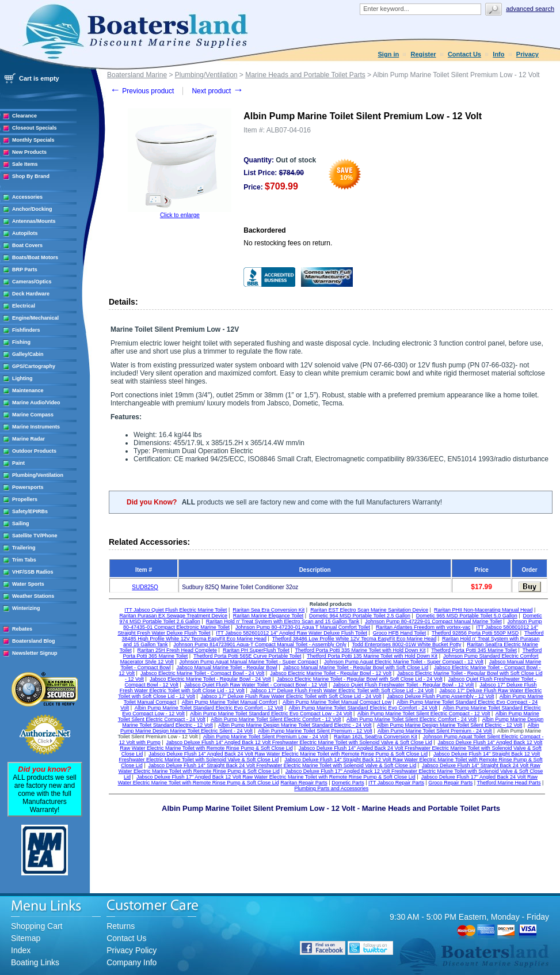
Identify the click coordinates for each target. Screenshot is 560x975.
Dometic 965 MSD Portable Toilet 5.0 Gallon (467, 616)
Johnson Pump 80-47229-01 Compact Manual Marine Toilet (433, 621)
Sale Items (25, 164)
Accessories (27, 197)
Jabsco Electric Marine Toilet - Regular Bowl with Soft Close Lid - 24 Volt (360, 679)
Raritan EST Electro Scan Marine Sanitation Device (369, 610)
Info (498, 54)
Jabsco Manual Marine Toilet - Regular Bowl (226, 667)
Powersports (28, 487)
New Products (29, 152)
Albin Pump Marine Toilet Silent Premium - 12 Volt (315, 731)
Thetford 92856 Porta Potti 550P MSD (475, 633)
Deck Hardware (31, 294)
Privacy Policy (132, 950)
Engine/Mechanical (35, 318)
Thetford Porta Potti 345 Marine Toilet (474, 650)
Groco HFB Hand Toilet (399, 633)
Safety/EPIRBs (30, 511)
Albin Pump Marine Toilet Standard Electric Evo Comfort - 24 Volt (363, 708)
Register (424, 54)
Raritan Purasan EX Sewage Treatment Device (173, 616)
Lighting (22, 378)
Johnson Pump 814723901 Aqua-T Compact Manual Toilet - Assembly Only (260, 644)
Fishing (21, 342)
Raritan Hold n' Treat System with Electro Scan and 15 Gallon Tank (283, 621)
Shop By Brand (31, 176)
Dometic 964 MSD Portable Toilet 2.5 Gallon (360, 616)
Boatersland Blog (34, 641)
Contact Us (464, 54)
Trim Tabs (24, 560)
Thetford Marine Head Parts (508, 783)
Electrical (24, 306)
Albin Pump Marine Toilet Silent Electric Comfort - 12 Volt (276, 719)
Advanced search (530, 9)
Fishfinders (26, 330)
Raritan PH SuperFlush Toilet (256, 650)
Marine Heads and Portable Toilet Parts (305, 75)
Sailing (21, 523)
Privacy (527, 54)
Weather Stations (33, 596)
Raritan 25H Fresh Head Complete (178, 650)
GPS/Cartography (34, 366)
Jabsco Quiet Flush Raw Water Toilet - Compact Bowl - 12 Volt (256, 685)
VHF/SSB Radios (33, 572)
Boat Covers (27, 245)
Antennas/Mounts (34, 221)
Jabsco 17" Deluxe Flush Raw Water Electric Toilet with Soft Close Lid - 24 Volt (291, 696)
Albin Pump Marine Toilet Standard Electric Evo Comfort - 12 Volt (209, 708)
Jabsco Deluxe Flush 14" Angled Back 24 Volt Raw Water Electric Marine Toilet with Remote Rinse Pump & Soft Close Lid (288, 754)
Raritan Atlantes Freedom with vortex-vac (423, 627)
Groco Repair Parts (450, 783)
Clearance (24, 116)
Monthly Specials (33, 140)
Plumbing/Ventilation (38, 475)
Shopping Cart (37, 926)
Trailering (24, 548)
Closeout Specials (35, 128)
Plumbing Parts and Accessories (331, 788)
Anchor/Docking (32, 209)
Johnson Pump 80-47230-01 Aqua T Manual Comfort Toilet (303, 627)
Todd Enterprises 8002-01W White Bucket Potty (406, 644)
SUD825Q (145, 587)
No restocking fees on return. (288, 243)
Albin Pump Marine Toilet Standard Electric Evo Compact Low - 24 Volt (271, 714)
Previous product (142, 91)
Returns (121, 926)
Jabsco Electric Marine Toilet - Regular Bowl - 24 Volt (210, 679)
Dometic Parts (348, 783)
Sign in (389, 54)
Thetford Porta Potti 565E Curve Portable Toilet (247, 656)
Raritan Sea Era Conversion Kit (268, 610)
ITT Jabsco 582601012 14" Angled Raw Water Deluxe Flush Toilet (292, 633)
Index (21, 950)
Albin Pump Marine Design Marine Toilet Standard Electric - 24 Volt (295, 725)
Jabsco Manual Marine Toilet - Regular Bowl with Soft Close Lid (356, 667)
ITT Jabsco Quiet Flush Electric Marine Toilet (176, 610)
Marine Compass (33, 415)
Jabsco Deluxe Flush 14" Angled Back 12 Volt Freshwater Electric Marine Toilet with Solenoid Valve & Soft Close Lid (299, 742)
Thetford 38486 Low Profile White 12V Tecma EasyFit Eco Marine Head (354, 639)
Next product (217, 91)
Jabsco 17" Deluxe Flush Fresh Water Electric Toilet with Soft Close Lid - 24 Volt (342, 691)
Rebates (22, 629)
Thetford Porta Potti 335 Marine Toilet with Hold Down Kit (361, 650)
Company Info (132, 962)
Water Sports (28, 584)
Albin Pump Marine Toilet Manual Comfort (230, 702)
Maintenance (28, 390)
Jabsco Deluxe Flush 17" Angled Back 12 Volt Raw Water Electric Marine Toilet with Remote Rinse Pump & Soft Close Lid (276, 777)
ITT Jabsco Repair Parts (396, 783)
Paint (18, 463)
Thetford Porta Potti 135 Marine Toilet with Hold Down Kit (372, 656)
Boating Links (35, 962)
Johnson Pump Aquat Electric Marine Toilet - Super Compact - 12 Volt (404, 662)
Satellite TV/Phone (35, 536)
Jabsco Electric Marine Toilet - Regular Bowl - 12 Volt (331, 673)
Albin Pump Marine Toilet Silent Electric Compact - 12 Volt (424, 714)
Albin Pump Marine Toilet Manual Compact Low (337, 702)
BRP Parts (25, 270)
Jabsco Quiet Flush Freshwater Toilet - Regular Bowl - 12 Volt (403, 685)
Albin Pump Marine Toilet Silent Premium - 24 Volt (435, 731)
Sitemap (26, 938)
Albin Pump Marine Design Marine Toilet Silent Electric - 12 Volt (449, 725)
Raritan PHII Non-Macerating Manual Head (483, 610)
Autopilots (25, 233)
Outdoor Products (34, 451)
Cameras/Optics (32, 282)
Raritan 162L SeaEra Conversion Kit (376, 737)
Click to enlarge (180, 215)
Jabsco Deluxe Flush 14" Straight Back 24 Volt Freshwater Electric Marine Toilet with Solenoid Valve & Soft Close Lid (283, 765)
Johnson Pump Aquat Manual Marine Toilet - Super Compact (249, 662)
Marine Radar (28, 439)
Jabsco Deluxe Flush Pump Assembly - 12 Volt (440, 696)
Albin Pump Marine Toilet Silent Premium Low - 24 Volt (266, 737)
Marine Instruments (36, 427)
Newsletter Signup (35, 653)
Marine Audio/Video (36, 403)
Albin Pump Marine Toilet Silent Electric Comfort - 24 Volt (412, 719)
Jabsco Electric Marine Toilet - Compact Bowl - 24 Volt (202, 673)
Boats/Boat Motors (35, 257)
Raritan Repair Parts (304, 783)
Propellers (25, 499)
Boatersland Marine (137, 75)
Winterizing (26, 608)
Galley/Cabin (28, 354)
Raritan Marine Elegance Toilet (268, 616)
